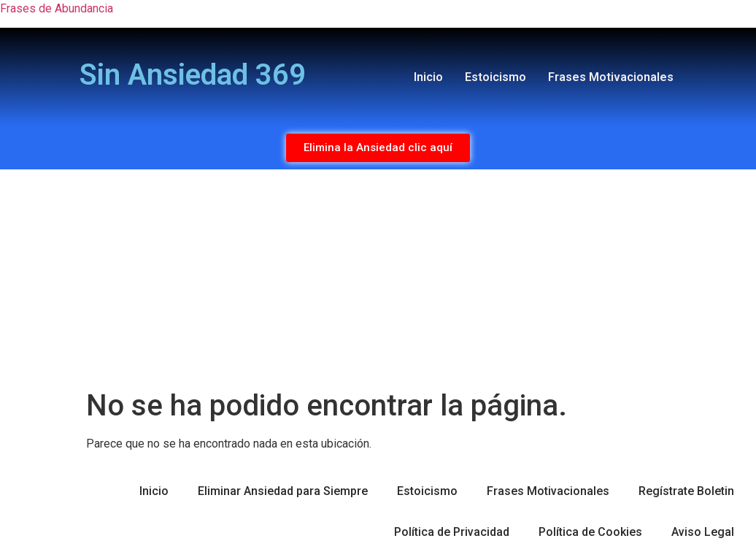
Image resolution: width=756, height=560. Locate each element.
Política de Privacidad (452, 532)
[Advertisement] (378, 279)
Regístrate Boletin (686, 491)
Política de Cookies (590, 532)
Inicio (428, 77)
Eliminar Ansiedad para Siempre (283, 491)
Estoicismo (495, 77)
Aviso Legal (703, 532)
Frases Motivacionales (611, 77)
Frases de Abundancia (57, 8)
